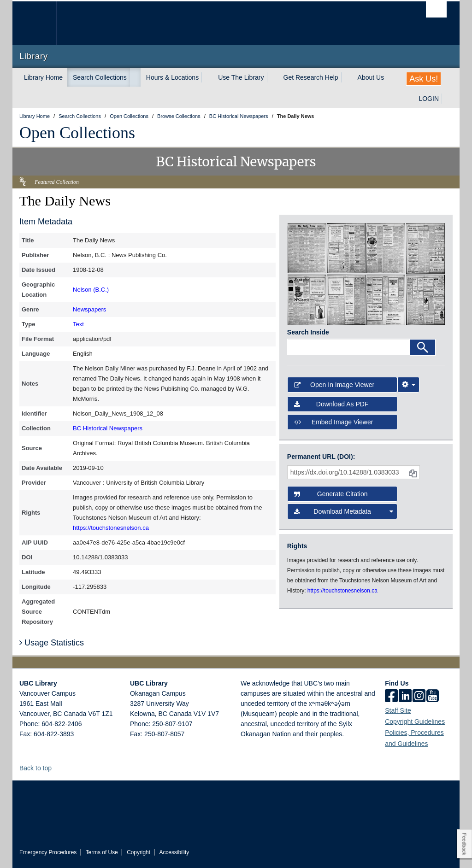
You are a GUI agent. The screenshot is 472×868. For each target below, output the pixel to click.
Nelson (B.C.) (91, 290)
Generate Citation (331, 494)
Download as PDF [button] (331, 404)
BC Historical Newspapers (108, 428)
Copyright (139, 852)
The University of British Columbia (41, 23)
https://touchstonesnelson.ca (111, 528)
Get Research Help (311, 77)
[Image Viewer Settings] (408, 385)
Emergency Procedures (48, 852)
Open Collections (77, 133)
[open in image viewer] (307, 248)
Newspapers (89, 309)
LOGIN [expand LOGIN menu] (429, 99)
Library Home (43, 77)
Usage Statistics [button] (52, 643)
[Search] (423, 347)
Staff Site (398, 710)
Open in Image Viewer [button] (334, 385)
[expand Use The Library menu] (272, 77)
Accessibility (174, 852)
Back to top (40, 768)
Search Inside (308, 332)
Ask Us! (424, 79)
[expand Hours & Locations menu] (207, 77)
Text (78, 324)
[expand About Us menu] (392, 77)
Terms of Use (102, 852)
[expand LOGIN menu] (447, 99)
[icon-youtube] (433, 697)
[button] (57, 768)
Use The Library (241, 77)
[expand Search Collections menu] (135, 77)
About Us (371, 77)
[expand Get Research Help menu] (347, 77)
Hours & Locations (172, 77)
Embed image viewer (334, 422)
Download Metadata (344, 511)
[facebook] (391, 697)
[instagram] (419, 697)
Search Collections (100, 77)
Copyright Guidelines (415, 721)
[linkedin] (405, 697)
